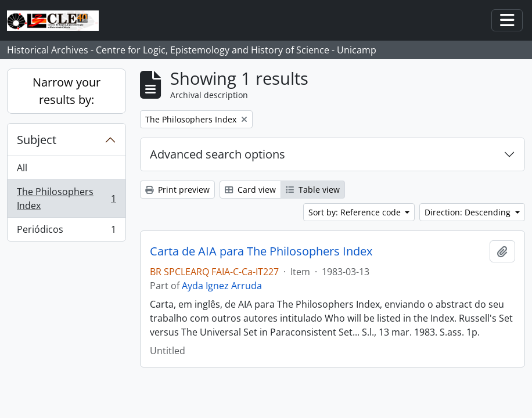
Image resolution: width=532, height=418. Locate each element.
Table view (313, 190)
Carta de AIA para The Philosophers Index (261, 251)
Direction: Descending (469, 212)
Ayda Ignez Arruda (222, 286)
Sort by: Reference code (356, 212)
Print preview (177, 190)
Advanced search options (218, 154)
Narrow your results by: (66, 91)
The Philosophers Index (66, 199)
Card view (250, 190)
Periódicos (66, 232)
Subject (37, 140)
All (22, 168)
